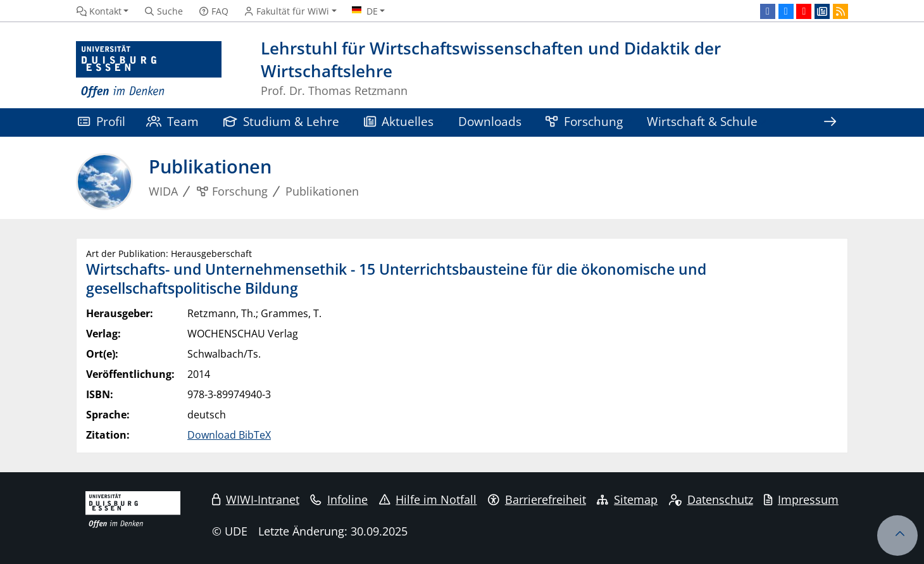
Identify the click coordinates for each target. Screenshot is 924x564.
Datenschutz (711, 499)
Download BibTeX (229, 435)
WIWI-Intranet (256, 499)
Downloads (490, 121)
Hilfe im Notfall (428, 499)
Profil (102, 121)
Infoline (339, 499)
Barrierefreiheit (537, 499)
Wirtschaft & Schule (702, 121)
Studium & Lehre (282, 121)
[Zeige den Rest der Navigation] (830, 122)
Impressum (801, 499)
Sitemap (627, 499)
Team (173, 121)
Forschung (584, 121)
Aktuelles (399, 121)
